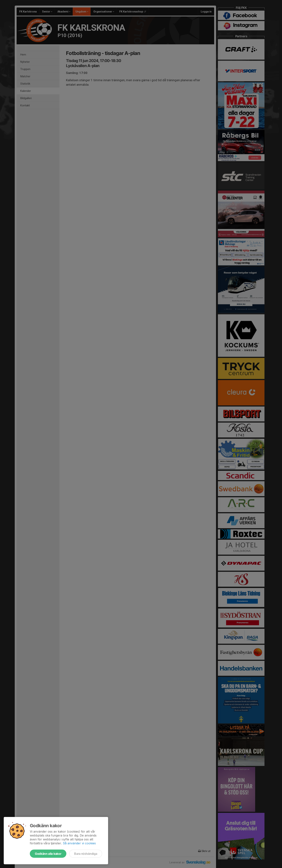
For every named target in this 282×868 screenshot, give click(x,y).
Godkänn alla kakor (48, 854)
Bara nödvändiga (86, 854)
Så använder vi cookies (79, 843)
